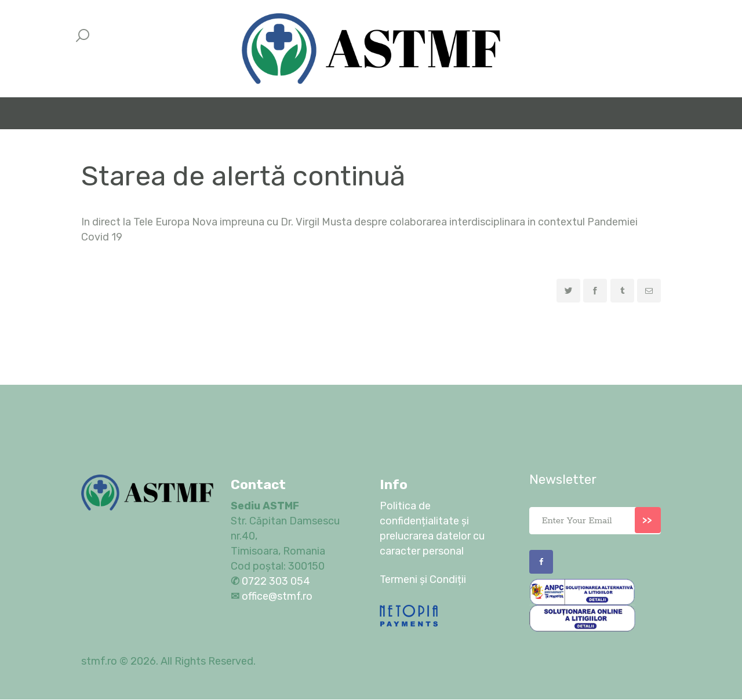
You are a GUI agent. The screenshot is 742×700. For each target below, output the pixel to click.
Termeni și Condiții (423, 579)
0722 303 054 (275, 581)
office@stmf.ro (277, 596)
